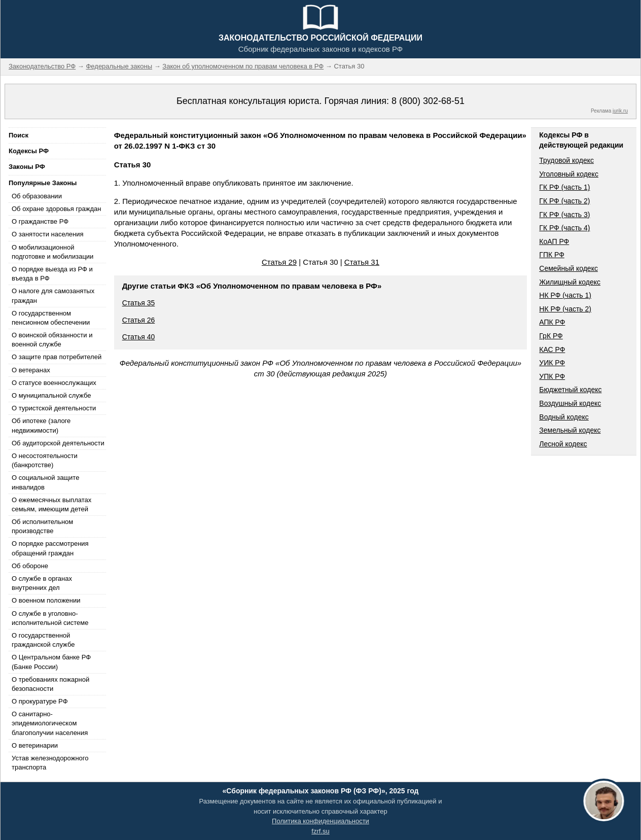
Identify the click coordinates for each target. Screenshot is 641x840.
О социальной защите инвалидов (45, 482)
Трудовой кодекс (566, 160)
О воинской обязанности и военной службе (52, 340)
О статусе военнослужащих (54, 383)
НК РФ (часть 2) (565, 309)
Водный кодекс (564, 417)
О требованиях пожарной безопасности (50, 684)
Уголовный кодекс (569, 174)
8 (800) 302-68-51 (428, 101)
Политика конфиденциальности (320, 821)
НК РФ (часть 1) (565, 295)
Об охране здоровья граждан (56, 209)
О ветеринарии (35, 745)
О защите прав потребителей (57, 357)
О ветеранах (31, 370)
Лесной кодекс (563, 444)
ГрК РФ (551, 336)
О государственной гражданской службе (43, 640)
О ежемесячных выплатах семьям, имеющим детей (51, 504)
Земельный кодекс (570, 430)
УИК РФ (552, 363)
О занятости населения (48, 234)
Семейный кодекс (568, 268)
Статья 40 (139, 337)
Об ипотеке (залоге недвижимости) (41, 425)
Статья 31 (362, 262)
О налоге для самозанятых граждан (53, 295)
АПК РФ (552, 322)
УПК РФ (552, 376)
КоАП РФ (554, 241)
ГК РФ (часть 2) (564, 201)
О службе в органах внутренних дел (42, 583)
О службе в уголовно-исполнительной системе (50, 618)
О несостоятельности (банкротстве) (45, 460)
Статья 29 (279, 262)
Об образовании (37, 196)
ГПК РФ (552, 255)
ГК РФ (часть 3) (564, 215)
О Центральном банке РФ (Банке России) (51, 662)
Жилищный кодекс (570, 282)
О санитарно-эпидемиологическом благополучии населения (50, 723)
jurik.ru (620, 111)
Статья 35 (139, 303)
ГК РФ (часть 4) (564, 228)
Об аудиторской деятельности (58, 443)
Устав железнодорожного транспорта (50, 763)
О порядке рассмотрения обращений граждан (50, 548)
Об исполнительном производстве (42, 526)
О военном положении (46, 600)
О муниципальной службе (51, 395)
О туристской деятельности (54, 408)
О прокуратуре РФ (40, 701)
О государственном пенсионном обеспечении (51, 318)
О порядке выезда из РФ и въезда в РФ (52, 274)
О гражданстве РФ (40, 221)
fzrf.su (320, 831)
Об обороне (30, 566)
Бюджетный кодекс (570, 390)
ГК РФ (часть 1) (564, 187)
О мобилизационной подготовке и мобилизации (52, 252)
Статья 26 (139, 320)
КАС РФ (552, 349)
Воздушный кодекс (570, 403)
